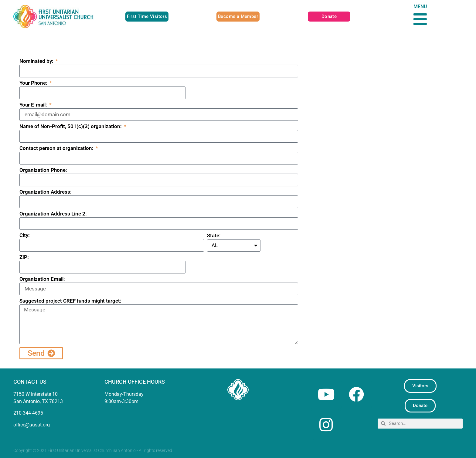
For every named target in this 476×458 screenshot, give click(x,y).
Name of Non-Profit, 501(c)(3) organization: (71, 127)
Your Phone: (34, 83)
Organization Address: (46, 192)
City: (25, 236)
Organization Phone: (43, 170)
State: (214, 236)
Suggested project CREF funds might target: (70, 301)
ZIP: (24, 257)
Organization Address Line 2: (53, 214)
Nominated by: (37, 61)
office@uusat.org (32, 425)
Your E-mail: (34, 105)
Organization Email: (42, 279)
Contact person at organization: (57, 148)
